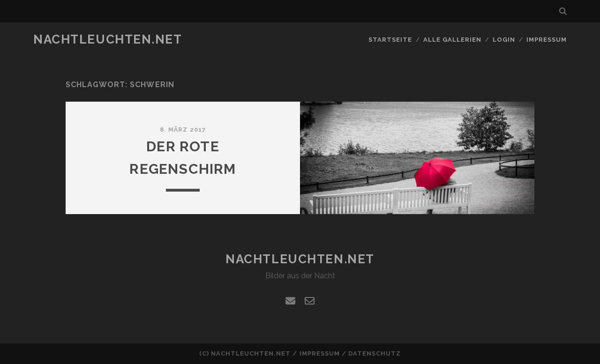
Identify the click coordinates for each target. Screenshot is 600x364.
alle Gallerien (453, 40)
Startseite (390, 40)
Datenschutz (375, 353)
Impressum (547, 40)
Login (504, 40)
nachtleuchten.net (108, 39)
